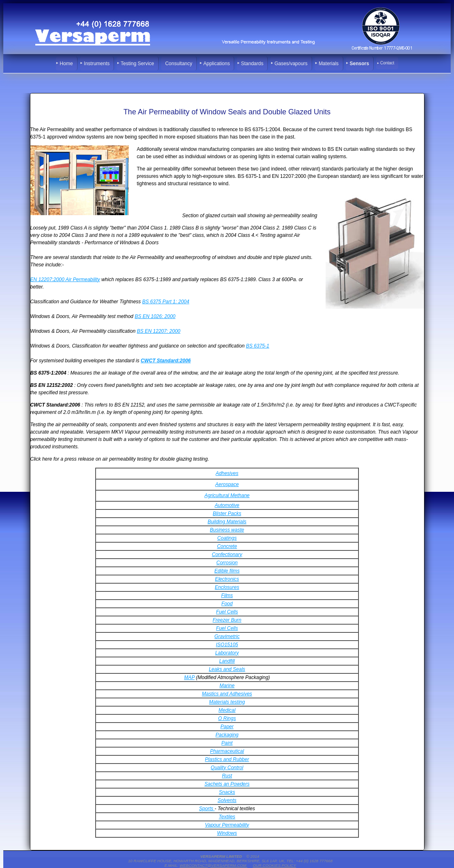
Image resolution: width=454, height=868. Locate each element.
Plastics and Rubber (227, 759)
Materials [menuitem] (329, 64)
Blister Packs (227, 514)
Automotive (227, 505)
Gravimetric (227, 636)
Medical (227, 710)
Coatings (227, 538)
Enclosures (227, 587)
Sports (207, 809)
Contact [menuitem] (387, 63)
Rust (227, 776)
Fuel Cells (227, 612)
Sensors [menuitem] (359, 64)
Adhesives (227, 473)
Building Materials (227, 522)
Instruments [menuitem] (97, 64)
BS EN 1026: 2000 (155, 316)
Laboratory (227, 653)
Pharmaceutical (227, 751)
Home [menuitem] (66, 64)
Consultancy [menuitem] (179, 64)
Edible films (227, 571)
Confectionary (227, 554)
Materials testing (227, 702)
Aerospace (227, 484)
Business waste (227, 530)
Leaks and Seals (227, 669)
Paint (227, 743)
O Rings (227, 718)
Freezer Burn (227, 620)
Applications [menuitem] (217, 64)
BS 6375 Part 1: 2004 (166, 302)
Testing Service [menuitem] (137, 64)
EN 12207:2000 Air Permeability (65, 279)
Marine (227, 686)
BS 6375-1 (258, 346)
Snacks (227, 792)
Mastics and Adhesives (227, 694)
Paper (227, 727)
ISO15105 (227, 645)
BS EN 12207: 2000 (159, 331)
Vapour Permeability (227, 825)
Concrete (227, 546)
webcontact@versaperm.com (213, 865)
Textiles (227, 817)
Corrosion (227, 563)
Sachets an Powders (227, 784)
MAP (189, 677)
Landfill (227, 661)
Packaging (227, 735)
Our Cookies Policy (274, 865)
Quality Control (227, 768)
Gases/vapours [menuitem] (291, 64)
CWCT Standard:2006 (166, 361)
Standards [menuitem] (252, 64)
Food (227, 604)
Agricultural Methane (227, 495)
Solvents (227, 800)
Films (227, 595)
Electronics (227, 579)
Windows (227, 833)
